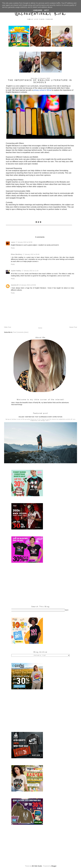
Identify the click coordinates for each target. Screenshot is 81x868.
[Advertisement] (40, 584)
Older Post (8, 327)
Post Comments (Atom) (21, 332)
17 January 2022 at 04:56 (24, 242)
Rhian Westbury (17, 254)
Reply (13, 248)
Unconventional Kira (40, 14)
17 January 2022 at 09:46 (31, 254)
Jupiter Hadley (16, 271)
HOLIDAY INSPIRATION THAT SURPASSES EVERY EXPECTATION (40, 417)
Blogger (54, 866)
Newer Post (73, 327)
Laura (13, 242)
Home (40, 328)
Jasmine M (15, 285)
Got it (46, 10)
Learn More (38, 10)
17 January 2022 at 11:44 (30, 271)
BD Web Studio (37, 866)
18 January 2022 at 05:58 (27, 285)
